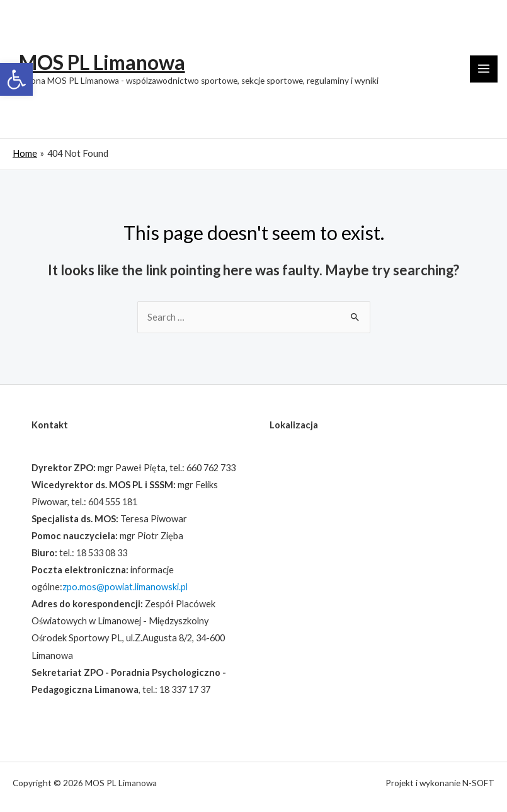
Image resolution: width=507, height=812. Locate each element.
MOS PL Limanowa (102, 62)
